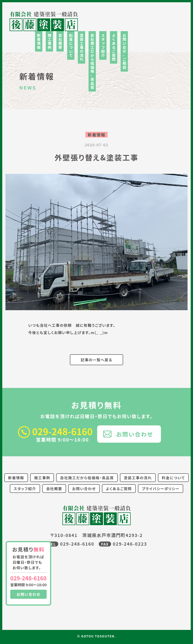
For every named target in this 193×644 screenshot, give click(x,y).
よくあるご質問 (114, 47)
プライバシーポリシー (161, 489)
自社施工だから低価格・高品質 (92, 61)
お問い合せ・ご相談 (124, 51)
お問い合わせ (28, 594)
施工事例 (49, 41)
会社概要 (60, 41)
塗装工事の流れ (81, 47)
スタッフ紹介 (103, 45)
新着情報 (39, 41)
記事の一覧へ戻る (97, 360)
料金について (71, 45)
